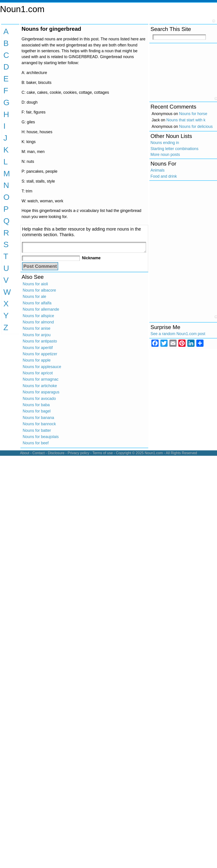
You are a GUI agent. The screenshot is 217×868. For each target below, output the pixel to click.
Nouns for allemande (41, 309)
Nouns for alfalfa (37, 303)
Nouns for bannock (39, 424)
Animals (158, 170)
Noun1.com (22, 9)
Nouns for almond (38, 322)
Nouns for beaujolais (41, 437)
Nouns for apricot (38, 373)
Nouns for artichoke (40, 386)
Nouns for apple (37, 360)
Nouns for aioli (35, 284)
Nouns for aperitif (38, 348)
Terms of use (103, 453)
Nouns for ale (34, 297)
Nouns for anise (37, 328)
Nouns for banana (38, 418)
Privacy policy (79, 453)
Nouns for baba (36, 405)
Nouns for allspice (38, 316)
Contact (39, 453)
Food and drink (164, 176)
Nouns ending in (165, 143)
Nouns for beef (36, 443)
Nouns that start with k (186, 120)
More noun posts (165, 155)
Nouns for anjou (37, 335)
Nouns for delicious (196, 126)
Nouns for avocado (39, 399)
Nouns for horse (193, 114)
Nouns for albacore (39, 290)
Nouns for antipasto (40, 341)
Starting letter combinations (174, 149)
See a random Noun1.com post (178, 334)
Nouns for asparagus (41, 392)
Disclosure (56, 453)
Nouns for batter (37, 430)
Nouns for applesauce (42, 367)
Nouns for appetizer (40, 354)
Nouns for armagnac (41, 379)
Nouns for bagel (37, 411)
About (25, 453)
